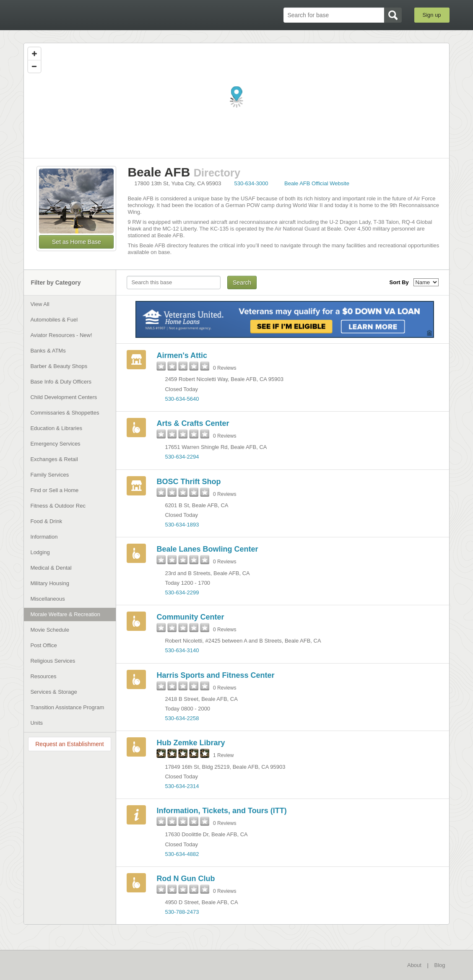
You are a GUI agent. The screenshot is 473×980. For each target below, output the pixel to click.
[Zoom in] (34, 54)
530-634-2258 (182, 718)
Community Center (190, 617)
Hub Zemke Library (191, 743)
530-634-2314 (182, 786)
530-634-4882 (182, 854)
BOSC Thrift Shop (188, 482)
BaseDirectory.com (85, 15)
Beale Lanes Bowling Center (207, 549)
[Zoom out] (34, 66)
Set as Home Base (77, 242)
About (414, 965)
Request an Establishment (69, 744)
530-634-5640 (182, 399)
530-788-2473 (182, 912)
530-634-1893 (182, 525)
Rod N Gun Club (186, 879)
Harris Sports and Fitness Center (215, 675)
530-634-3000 (251, 183)
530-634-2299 (182, 592)
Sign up (432, 15)
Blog (440, 965)
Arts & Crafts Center (193, 423)
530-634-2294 (182, 457)
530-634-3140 (182, 650)
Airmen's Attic (182, 355)
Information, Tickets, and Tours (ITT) (221, 811)
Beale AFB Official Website (317, 183)
